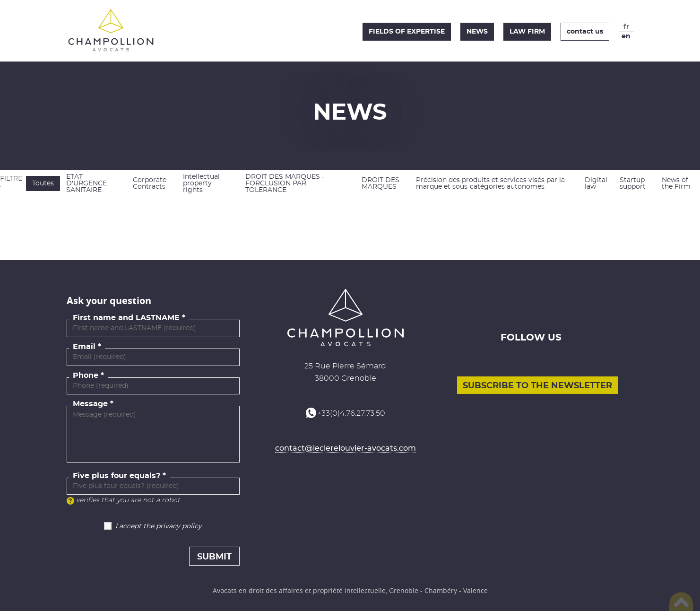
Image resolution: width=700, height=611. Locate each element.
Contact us (585, 32)
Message (90, 404)
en (626, 36)
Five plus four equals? (117, 476)
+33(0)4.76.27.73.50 (351, 413)
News (477, 32)
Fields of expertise (407, 32)
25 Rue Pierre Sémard (345, 366)
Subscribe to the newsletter (537, 386)
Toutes (43, 183)
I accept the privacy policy (159, 526)
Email (84, 347)
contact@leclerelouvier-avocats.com (346, 448)
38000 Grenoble (346, 378)
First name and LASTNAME (126, 318)
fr (626, 27)
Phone (86, 375)
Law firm (527, 32)
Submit (214, 557)
